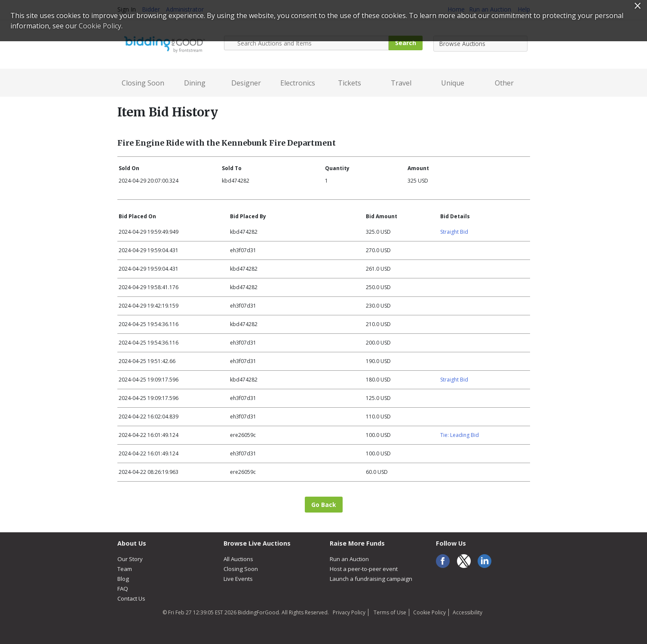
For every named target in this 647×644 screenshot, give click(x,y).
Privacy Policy (349, 612)
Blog (123, 579)
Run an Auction (349, 559)
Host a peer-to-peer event (364, 569)
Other (504, 83)
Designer (246, 83)
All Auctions (238, 559)
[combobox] (480, 43)
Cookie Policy (429, 612)
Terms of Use (389, 612)
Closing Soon (143, 83)
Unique (453, 83)
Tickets (350, 83)
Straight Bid (454, 232)
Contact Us (131, 598)
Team (125, 569)
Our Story (130, 559)
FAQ (123, 589)
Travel (401, 83)
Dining (195, 83)
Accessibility (468, 612)
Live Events (238, 579)
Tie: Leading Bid (460, 435)
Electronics (298, 83)
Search (406, 43)
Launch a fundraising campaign (371, 579)
